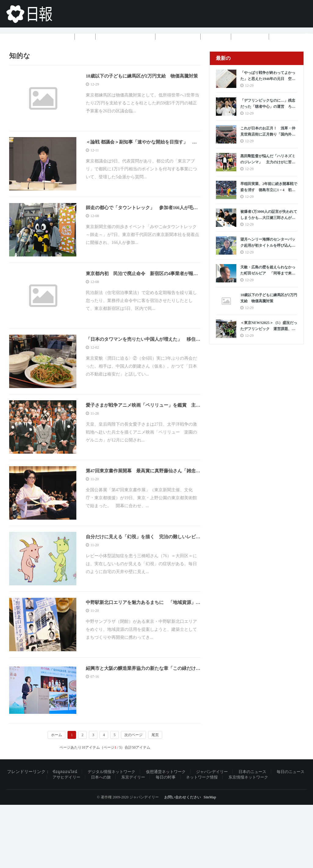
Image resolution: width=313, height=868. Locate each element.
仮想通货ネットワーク (173, 835)
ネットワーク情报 (211, 840)
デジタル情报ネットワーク (115, 835)
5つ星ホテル (250, 36)
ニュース (216, 36)
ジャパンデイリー (221, 835)
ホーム (62, 36)
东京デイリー (139, 840)
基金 (85, 36)
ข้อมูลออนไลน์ (65, 835)
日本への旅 (105, 840)
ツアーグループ (178, 36)
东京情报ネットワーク (260, 840)
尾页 (155, 797)
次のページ (133, 797)
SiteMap (210, 860)
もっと (285, 36)
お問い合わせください (183, 860)
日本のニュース (264, 835)
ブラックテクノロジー (126, 36)
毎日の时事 (173, 840)
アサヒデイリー (68, 840)
